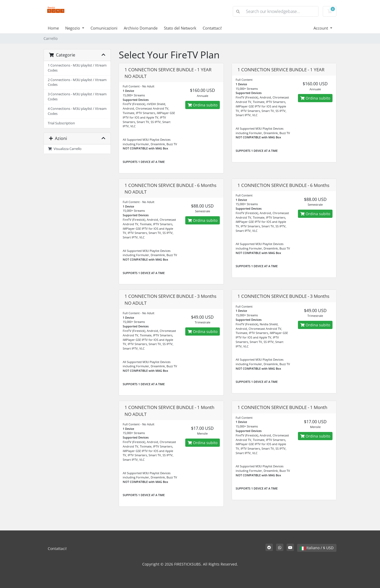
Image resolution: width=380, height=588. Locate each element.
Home (53, 28)
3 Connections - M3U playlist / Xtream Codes (77, 97)
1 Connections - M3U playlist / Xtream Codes (77, 68)
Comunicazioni (104, 28)
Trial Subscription (61, 123)
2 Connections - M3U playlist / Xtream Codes (77, 82)
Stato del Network (180, 28)
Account (321, 28)
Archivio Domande (141, 28)
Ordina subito (203, 105)
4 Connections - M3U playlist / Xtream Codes (77, 111)
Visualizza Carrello (65, 149)
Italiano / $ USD (317, 548)
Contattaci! (212, 28)
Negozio (73, 28)
